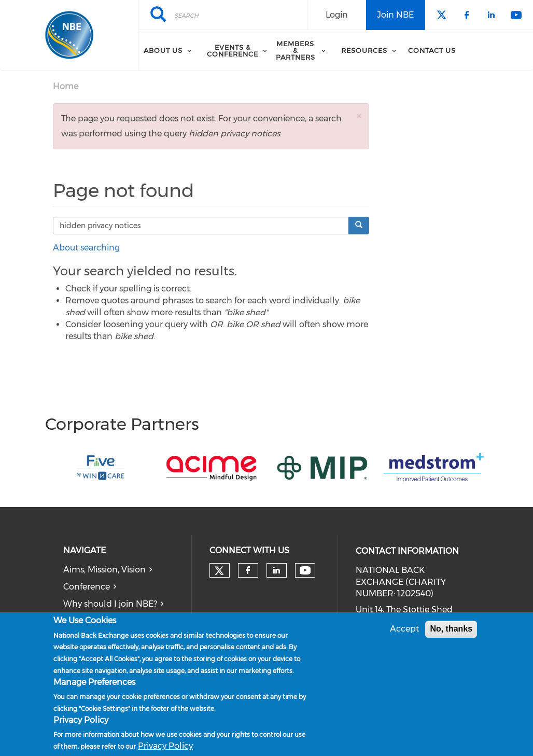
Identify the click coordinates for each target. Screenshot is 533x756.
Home (66, 86)
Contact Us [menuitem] (432, 50)
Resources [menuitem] (364, 50)
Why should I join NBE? (110, 604)
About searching (86, 248)
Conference (87, 587)
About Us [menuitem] (163, 50)
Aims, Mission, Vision (104, 570)
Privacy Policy (165, 747)
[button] (359, 116)
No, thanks (451, 630)
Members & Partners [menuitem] (296, 50)
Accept (404, 630)
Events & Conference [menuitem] (233, 51)
